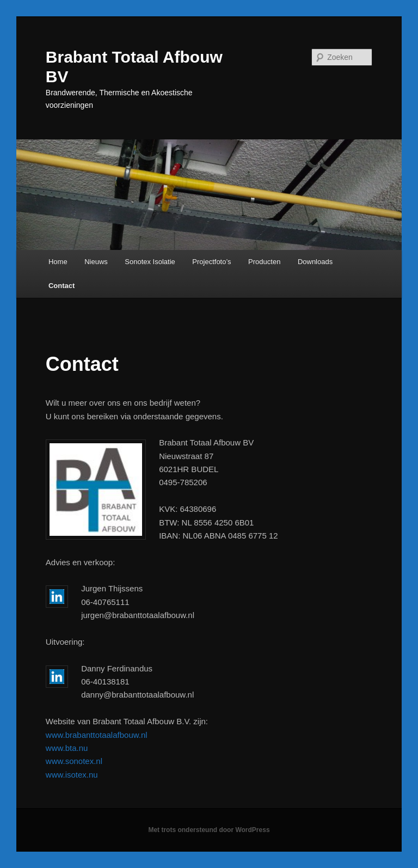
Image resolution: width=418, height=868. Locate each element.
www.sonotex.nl (74, 761)
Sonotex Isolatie (150, 262)
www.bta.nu (67, 748)
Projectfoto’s (211, 262)
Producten (264, 262)
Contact (62, 286)
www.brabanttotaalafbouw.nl (97, 735)
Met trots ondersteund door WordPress (209, 830)
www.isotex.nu (72, 775)
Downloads (315, 262)
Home (58, 262)
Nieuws (96, 262)
